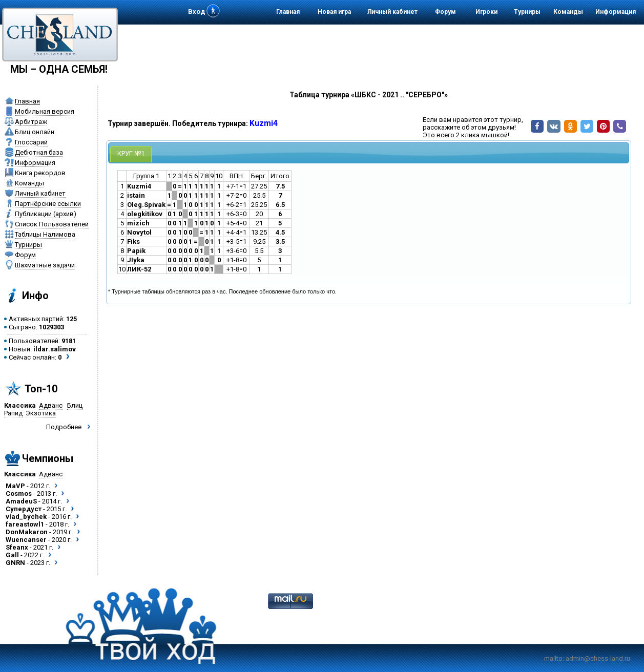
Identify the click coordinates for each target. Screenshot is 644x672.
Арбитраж (31, 122)
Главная (288, 12)
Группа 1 (146, 176)
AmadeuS (21, 501)
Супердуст (24, 509)
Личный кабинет (392, 12)
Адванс (51, 405)
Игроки (486, 12)
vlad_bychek (26, 517)
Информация (616, 12)
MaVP (15, 486)
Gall (12, 555)
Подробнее (64, 427)
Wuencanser (26, 540)
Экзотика (41, 413)
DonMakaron (27, 532)
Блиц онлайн (35, 132)
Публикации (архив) (46, 214)
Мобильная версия (45, 111)
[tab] (131, 154)
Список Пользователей (52, 224)
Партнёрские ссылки (48, 204)
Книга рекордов (40, 173)
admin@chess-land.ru (598, 658)
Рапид (13, 413)
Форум (445, 12)
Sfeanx (17, 547)
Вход (196, 12)
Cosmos (19, 493)
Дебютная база (39, 152)
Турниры (527, 12)
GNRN (15, 563)
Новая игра (334, 12)
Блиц (75, 405)
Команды (568, 12)
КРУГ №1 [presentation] (131, 153)
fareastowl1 (25, 524)
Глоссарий (31, 142)
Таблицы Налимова (45, 234)
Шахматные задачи (45, 265)
